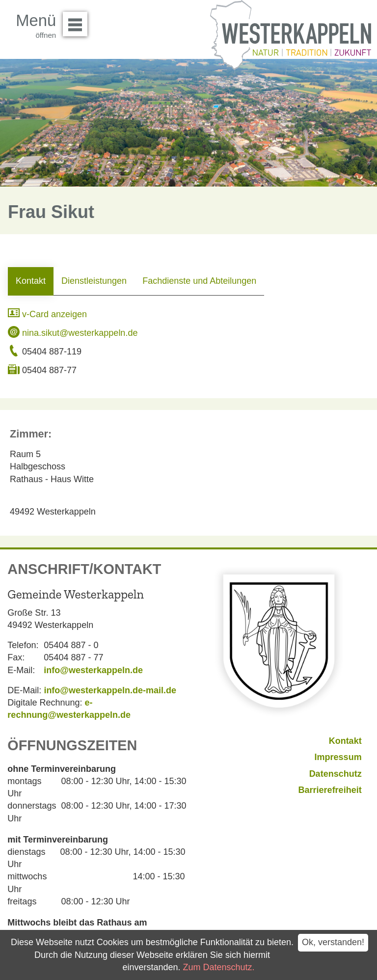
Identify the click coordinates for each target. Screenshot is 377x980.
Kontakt (31, 281)
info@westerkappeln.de (93, 670)
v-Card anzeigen (47, 314)
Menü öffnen (78, 21)
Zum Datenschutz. (219, 967)
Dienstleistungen (94, 281)
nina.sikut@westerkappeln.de (73, 333)
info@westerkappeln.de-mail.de (110, 690)
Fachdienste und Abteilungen (199, 281)
